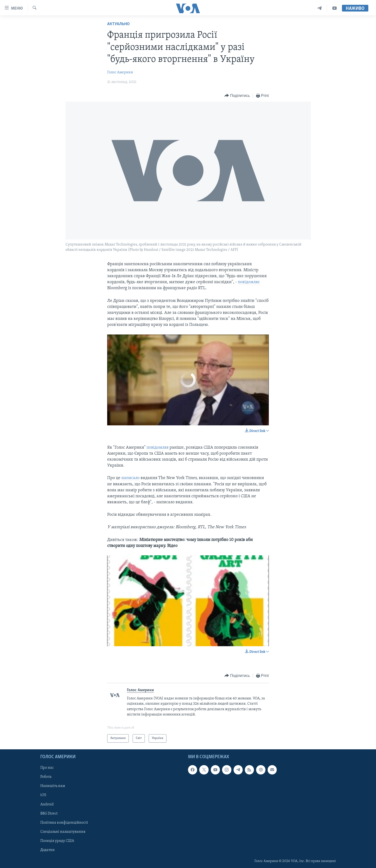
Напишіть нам (53, 786)
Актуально (118, 24)
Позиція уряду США (57, 841)
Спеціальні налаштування (63, 832)
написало (130, 478)
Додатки (47, 850)
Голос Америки (120, 72)
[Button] (237, 96)
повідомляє (249, 282)
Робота (46, 777)
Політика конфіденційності (64, 822)
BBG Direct (49, 813)
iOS (43, 795)
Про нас (47, 768)
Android (47, 804)
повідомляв (158, 448)
